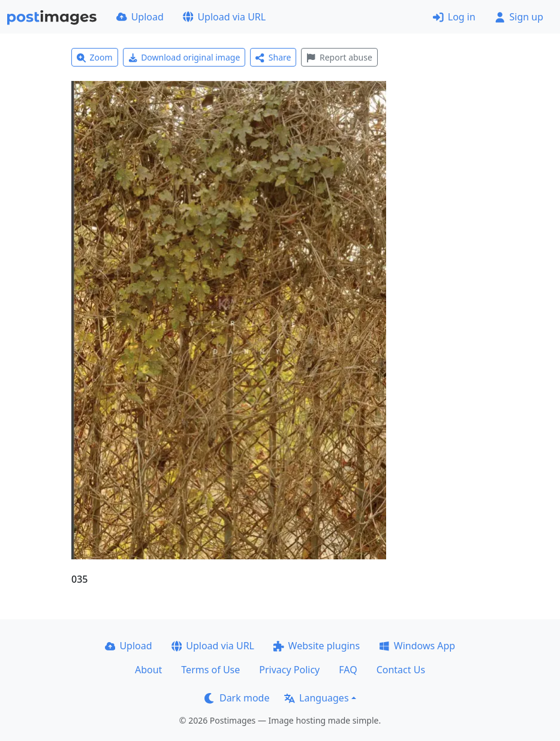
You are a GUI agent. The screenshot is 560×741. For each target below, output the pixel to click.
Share (273, 57)
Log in (454, 17)
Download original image (184, 57)
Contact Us (401, 670)
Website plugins (317, 646)
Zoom (95, 57)
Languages (316, 698)
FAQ (348, 670)
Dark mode (237, 698)
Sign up (519, 17)
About (148, 670)
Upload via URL (224, 17)
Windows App (417, 646)
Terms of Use (210, 670)
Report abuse (339, 57)
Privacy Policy (289, 670)
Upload (140, 17)
